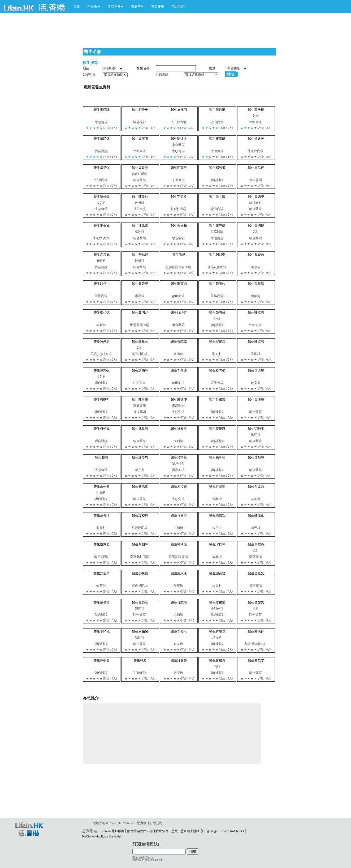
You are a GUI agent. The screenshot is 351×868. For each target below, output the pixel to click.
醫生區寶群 (179, 168)
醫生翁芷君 (217, 341)
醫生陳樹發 (102, 660)
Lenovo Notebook (231, 831)
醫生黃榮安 (140, 284)
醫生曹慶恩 (217, 429)
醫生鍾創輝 (256, 457)
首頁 (76, 7)
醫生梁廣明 (140, 139)
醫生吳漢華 (256, 400)
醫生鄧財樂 (217, 255)
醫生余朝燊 (102, 486)
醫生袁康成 (102, 255)
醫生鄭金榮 (256, 486)
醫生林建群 (217, 631)
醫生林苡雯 (256, 660)
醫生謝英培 (217, 573)
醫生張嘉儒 (256, 284)
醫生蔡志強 (217, 370)
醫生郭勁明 (102, 400)
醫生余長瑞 (102, 515)
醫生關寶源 (179, 284)
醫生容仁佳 (256, 168)
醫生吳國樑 (256, 226)
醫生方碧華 (102, 573)
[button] (94, 7)
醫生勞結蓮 (140, 255)
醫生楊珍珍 (217, 457)
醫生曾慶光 (256, 573)
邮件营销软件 (137, 831)
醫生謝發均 (140, 457)
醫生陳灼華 (217, 110)
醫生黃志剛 (179, 602)
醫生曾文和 (179, 226)
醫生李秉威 (102, 226)
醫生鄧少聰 (102, 313)
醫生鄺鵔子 (140, 110)
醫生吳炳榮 (256, 197)
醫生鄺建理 (179, 400)
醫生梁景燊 (140, 168)
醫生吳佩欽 (102, 341)
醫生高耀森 (256, 544)
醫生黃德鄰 (256, 370)
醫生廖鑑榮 (217, 602)
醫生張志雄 (217, 313)
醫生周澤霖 (179, 486)
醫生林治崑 (140, 486)
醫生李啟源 (179, 370)
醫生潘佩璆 (140, 226)
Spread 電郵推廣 (113, 831)
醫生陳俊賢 (102, 602)
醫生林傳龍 (179, 544)
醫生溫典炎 (256, 139)
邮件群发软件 (159, 831)
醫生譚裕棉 (140, 515)
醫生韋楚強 (102, 168)
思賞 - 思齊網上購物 (185, 831)
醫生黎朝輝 (140, 544)
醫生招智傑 (217, 168)
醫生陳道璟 (256, 341)
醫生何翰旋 (102, 429)
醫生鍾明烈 (217, 284)
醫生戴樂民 (256, 255)
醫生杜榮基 (140, 602)
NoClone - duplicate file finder (102, 836)
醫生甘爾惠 (217, 660)
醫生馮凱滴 (140, 429)
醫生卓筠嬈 (102, 631)
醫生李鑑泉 (179, 631)
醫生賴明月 (140, 313)
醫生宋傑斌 (217, 544)
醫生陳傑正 (256, 515)
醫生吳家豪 (217, 400)
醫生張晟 (179, 255)
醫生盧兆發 (102, 544)
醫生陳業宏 (217, 515)
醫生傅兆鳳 (217, 197)
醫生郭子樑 (256, 110)
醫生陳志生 (102, 370)
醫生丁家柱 (179, 197)
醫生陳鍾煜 (179, 139)
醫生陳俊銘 (102, 197)
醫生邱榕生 (102, 284)
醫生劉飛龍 (256, 429)
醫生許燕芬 (179, 660)
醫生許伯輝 (140, 370)
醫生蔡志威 (179, 341)
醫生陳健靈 (140, 400)
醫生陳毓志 (256, 313)
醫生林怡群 (256, 631)
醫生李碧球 (102, 110)
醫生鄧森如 (140, 573)
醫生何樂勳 (217, 486)
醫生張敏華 (140, 341)
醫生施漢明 (179, 110)
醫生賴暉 (102, 457)
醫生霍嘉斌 (217, 139)
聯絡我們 (178, 7)
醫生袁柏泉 (140, 631)
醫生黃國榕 (179, 515)
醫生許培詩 (179, 313)
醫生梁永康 (179, 573)
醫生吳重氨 (179, 457)
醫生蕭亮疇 (217, 226)
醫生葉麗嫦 (256, 602)
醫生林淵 (140, 660)
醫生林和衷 (179, 429)
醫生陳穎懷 (102, 139)
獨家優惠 (158, 7)
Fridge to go (210, 831)
